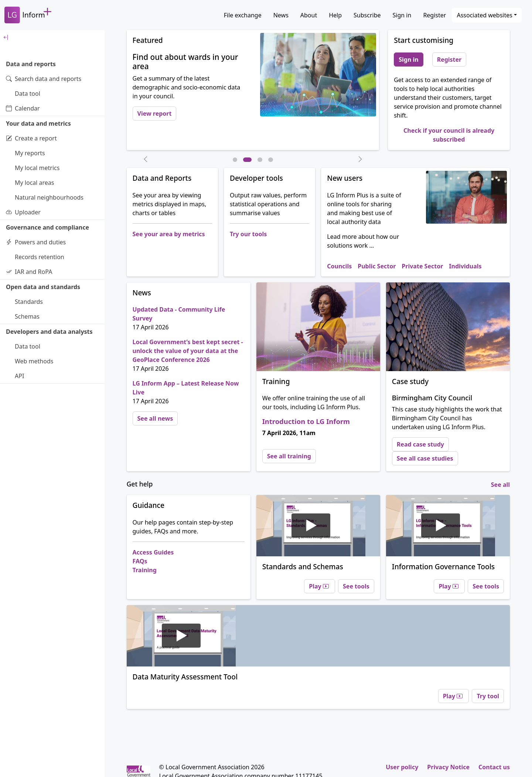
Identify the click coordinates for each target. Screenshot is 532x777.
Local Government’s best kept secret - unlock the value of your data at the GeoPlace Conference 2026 (188, 351)
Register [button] (449, 60)
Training (145, 570)
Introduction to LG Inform (306, 421)
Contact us (494, 767)
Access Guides (153, 552)
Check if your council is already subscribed (449, 135)
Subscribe (367, 15)
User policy (402, 767)
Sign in (402, 15)
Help (335, 15)
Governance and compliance (47, 227)
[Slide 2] (247, 160)
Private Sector (422, 266)
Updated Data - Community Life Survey (179, 314)
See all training (289, 456)
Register (434, 15)
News (281, 15)
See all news (155, 418)
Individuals (465, 266)
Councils (339, 266)
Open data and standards (43, 287)
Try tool (488, 696)
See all (500, 485)
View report (155, 113)
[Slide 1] (235, 160)
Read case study (420, 444)
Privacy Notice (448, 767)
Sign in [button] (408, 60)
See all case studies (425, 458)
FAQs (140, 561)
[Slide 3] (260, 160)
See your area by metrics (169, 234)
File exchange (243, 15)
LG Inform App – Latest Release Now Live (186, 388)
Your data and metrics (38, 123)
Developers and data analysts (49, 332)
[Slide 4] (271, 160)
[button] (146, 159)
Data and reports (31, 64)
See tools (356, 586)
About (309, 15)
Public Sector (377, 266)
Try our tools (248, 234)
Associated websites (485, 15)
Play (320, 586)
